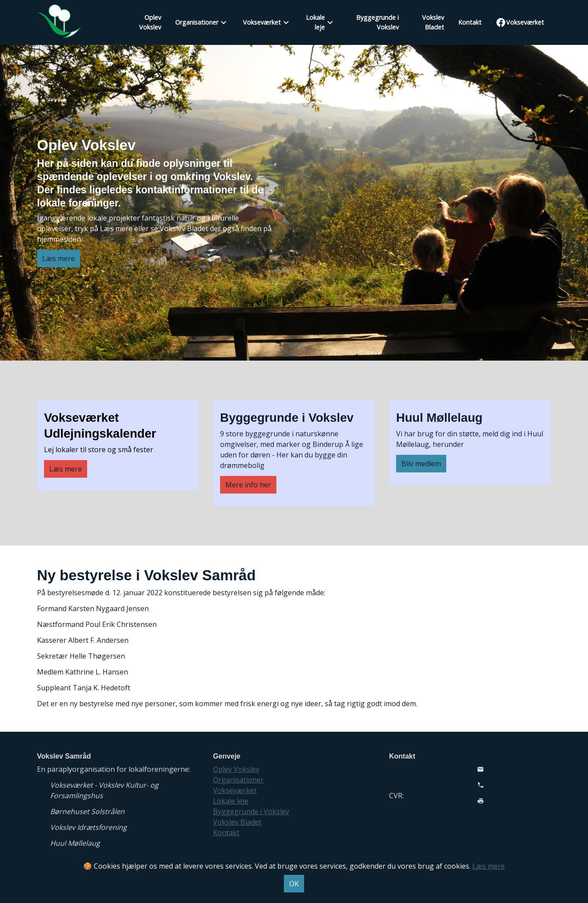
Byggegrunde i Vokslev (377, 22)
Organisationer (197, 22)
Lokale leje (315, 22)
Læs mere (59, 258)
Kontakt (470, 22)
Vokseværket (262, 22)
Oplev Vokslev (150, 22)
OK (294, 884)
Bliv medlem (421, 464)
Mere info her (248, 485)
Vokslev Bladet (433, 22)
